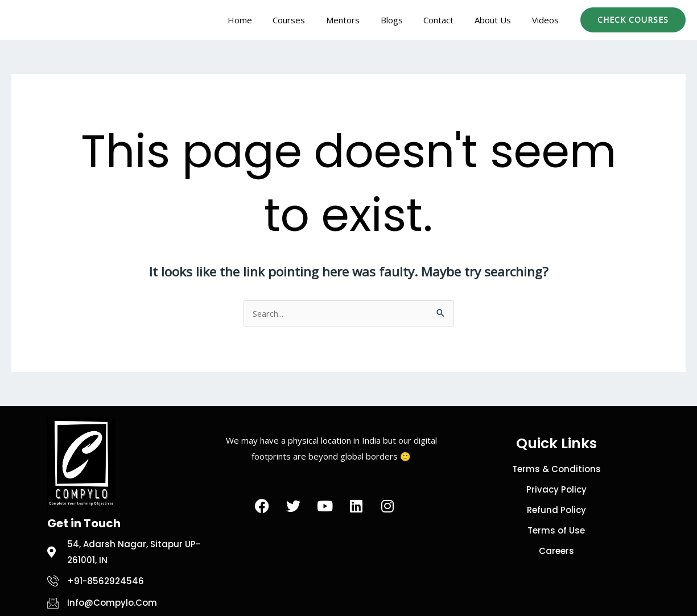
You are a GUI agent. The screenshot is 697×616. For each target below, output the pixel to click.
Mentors (360, 20)
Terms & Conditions (556, 469)
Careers (556, 551)
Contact (448, 20)
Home (264, 20)
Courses (310, 20)
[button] (633, 20)
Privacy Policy (556, 489)
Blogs (405, 20)
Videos (547, 20)
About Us (498, 20)
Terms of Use (556, 530)
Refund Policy (556, 510)
